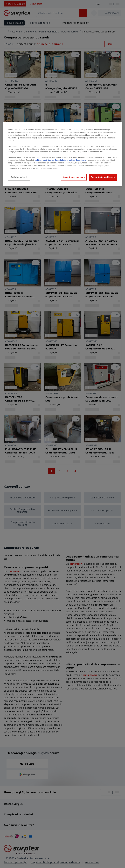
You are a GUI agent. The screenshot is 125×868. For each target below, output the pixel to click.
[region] (62, 154)
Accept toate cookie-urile (103, 177)
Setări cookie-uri (19, 177)
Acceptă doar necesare (74, 177)
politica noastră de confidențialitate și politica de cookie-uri (61, 160)
